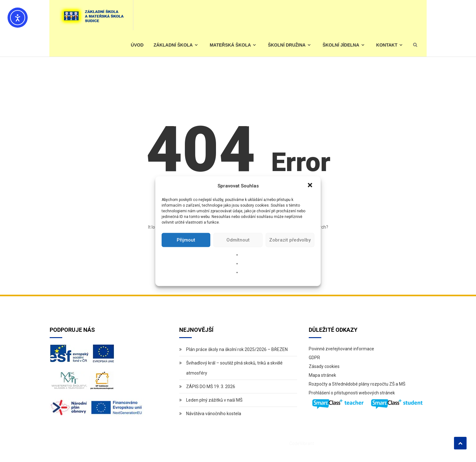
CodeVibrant (302, 443)
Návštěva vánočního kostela (214, 414)
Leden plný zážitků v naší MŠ (214, 400)
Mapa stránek (322, 375)
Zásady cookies (324, 366)
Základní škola (173, 45)
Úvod (137, 45)
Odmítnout (238, 240)
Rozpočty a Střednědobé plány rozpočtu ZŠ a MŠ (357, 384)
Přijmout (186, 240)
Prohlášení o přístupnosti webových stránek (352, 393)
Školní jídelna (341, 45)
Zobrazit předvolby (290, 240)
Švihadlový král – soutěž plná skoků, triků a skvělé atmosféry (234, 368)
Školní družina (287, 45)
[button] (311, 186)
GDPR (314, 358)
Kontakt (387, 45)
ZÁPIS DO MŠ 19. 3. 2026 (211, 387)
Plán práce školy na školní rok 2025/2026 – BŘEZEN (237, 349)
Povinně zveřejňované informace (341, 349)
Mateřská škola (230, 45)
